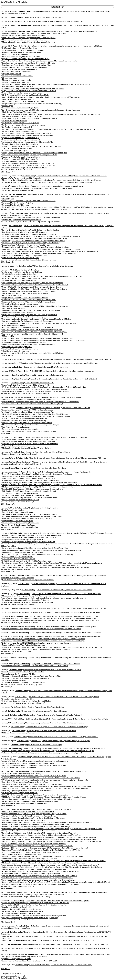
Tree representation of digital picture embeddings (20, 161)
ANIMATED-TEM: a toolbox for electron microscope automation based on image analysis (62, 371)
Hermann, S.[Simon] (8, 408)
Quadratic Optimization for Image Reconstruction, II (21, 140)
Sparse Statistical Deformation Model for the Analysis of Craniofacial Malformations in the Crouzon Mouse (41, 402)
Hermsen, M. (6, 948)
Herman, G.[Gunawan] (9, 31)
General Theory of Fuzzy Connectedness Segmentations (22, 93)
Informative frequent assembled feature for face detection (23, 36)
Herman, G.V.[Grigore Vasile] (11, 176)
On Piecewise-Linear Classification (15, 121)
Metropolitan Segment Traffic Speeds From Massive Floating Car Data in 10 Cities (32, 676)
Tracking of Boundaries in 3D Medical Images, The (20, 159)
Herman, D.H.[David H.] (9, 25)
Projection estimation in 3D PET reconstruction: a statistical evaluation (28, 136)
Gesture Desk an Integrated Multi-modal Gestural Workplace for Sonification (30, 444)
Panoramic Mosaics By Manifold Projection (18, 203)
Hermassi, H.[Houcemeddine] (11, 627)
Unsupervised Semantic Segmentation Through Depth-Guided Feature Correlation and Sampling (37, 799)
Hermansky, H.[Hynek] (9, 594)
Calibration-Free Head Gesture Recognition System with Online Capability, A (30, 439)
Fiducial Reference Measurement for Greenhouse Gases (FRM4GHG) (27, 519)
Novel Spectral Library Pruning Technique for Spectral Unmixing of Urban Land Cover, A (61, 965)
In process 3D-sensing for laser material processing (45, 375)
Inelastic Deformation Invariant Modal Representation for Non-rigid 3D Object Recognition (35, 548)
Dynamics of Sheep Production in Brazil (16, 959)
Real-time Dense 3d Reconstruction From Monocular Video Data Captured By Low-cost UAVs (36, 391)
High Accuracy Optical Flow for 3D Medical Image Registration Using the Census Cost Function (36, 416)
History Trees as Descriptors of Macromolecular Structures (23, 101)
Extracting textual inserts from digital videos (18, 699)
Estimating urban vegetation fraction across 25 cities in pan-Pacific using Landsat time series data (37, 846)
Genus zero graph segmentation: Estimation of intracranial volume (57, 397)
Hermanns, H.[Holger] (9, 462)
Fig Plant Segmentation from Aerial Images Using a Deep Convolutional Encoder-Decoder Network (72, 892)
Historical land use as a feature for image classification (22, 854)
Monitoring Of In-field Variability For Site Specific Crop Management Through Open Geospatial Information (41, 249)
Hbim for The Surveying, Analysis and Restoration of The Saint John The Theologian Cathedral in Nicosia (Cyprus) (64, 749)
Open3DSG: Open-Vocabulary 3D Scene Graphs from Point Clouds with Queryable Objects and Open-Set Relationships (45, 788)
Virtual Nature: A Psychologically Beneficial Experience (53, 266)
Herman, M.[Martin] (8, 270)
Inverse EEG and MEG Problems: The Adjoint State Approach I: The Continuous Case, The (34, 905)
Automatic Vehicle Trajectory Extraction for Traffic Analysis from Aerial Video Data (54, 21)
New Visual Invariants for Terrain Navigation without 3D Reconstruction (28, 321)
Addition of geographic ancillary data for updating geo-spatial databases (28, 812)
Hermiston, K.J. (6, 731)
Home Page (35, 270)
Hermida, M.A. (6, 723)
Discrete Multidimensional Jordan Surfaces (18, 76)
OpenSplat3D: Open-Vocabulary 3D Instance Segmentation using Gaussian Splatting (33, 489)
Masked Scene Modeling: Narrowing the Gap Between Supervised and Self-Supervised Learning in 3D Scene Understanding (47, 786)
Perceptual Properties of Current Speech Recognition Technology (26, 600)
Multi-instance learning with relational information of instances (25, 40)
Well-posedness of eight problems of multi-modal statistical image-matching (30, 918)
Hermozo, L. (5, 932)
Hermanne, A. (6, 452)
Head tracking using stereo (12, 295)
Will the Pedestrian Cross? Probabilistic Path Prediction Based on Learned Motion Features (35, 666)
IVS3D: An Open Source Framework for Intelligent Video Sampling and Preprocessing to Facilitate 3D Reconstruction (44, 387)
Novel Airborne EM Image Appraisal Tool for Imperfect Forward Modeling (29, 580)
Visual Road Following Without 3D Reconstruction (20, 349)
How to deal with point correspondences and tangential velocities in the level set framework (36, 903)
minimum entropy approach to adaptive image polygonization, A (26, 678)
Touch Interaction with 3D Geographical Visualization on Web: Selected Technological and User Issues (39, 253)
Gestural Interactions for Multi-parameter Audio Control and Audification (29, 442)
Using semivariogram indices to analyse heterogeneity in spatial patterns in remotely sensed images (38, 880)
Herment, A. (5, 637)
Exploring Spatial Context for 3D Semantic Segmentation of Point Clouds (28, 476)
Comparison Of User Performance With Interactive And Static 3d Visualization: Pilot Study (35, 239)
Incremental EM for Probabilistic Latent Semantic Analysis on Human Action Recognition (34, 33)
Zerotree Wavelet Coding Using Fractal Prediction (46, 707)
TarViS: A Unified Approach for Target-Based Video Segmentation (26, 495)
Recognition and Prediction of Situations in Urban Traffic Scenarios (56, 664)
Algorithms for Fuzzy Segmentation (15, 54)
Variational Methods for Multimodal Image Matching (21, 913)
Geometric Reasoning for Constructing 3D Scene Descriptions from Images (29, 291)
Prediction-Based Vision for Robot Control (17, 325)
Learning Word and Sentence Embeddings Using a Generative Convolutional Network (33, 895)
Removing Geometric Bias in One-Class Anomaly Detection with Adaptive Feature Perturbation (65, 612)
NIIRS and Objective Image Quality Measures (18, 733)
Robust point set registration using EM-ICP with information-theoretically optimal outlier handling (38, 555)
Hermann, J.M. (6, 375)
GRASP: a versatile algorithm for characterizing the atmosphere (25, 293)
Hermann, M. (6, 383)
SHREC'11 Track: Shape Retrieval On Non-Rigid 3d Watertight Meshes (27, 561)
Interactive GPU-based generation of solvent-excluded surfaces (25, 782)
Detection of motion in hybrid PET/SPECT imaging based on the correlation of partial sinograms (37, 643)
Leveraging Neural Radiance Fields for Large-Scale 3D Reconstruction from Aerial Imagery (35, 389)
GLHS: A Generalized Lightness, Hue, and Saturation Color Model (26, 95)
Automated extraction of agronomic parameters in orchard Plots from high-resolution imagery (36, 824)
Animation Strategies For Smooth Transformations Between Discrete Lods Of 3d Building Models (64, 697)
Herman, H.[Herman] (9, 186)
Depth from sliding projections (13, 510)
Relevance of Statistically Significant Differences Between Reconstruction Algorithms (33, 146)
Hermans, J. (5, 533)
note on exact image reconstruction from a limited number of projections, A (30, 118)
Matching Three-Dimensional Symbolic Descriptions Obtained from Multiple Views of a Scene (36, 306)
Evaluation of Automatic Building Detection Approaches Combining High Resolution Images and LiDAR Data (41, 850)
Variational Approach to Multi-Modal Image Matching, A (23, 911)
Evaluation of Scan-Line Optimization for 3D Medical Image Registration (28, 410)
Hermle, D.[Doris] (7, 737)
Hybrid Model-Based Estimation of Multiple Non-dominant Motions (27, 701)
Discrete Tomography (10, 78)
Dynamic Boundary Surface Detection (16, 82)
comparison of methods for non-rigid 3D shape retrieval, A (23, 540)
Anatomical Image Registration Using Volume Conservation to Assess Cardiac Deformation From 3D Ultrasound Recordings (69, 533)
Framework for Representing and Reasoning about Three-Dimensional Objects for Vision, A (35, 285)
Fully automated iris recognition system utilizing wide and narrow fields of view (31, 217)
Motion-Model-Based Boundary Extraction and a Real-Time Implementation (30, 315)
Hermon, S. (5, 749)
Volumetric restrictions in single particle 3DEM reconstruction (25, 168)
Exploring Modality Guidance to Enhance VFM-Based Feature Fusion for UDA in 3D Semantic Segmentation (41, 778)
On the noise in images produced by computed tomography (24, 125)
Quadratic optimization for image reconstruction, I (20, 138)
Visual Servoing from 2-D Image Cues (16, 351)
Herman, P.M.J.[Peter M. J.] (11, 363)
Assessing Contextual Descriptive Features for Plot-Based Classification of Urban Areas (33, 818)
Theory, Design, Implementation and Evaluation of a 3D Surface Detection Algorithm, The (35, 153)
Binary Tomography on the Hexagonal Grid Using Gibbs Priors (24, 67)
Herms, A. (4, 944)
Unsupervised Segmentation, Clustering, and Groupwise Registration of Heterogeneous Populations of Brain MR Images (46, 567)
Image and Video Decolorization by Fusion (18, 521)
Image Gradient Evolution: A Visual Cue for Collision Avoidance (25, 298)
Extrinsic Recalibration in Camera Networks (18, 512)
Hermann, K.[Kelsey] (8, 379)
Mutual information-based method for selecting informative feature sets (29, 42)
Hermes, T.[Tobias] (8, 697)
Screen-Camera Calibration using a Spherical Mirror (21, 523)
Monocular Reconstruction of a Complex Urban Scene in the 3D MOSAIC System (31, 310)
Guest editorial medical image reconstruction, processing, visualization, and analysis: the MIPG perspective (41, 97)
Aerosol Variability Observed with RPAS (40, 383)
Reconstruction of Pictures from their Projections (20, 144)
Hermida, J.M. (6, 719)
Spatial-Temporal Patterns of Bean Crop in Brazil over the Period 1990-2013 (29, 961)
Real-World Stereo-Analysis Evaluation (16, 427)
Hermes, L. (5, 670)
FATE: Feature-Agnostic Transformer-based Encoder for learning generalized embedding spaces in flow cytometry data (45, 780)
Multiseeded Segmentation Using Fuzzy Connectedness (22, 116)
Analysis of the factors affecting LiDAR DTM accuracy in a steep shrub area (29, 816)
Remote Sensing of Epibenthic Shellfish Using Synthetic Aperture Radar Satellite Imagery (67, 363)
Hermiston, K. (6, 727)
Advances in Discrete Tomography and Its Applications (22, 52)
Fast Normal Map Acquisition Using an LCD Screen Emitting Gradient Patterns (30, 514)
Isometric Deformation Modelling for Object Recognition (23, 552)
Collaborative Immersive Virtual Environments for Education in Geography (29, 234)
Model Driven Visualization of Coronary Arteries (20, 112)
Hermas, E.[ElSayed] (8, 616)
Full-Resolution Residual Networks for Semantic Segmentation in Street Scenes (31, 480)
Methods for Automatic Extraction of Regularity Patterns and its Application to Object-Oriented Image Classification (44, 863)
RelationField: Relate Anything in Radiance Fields (20, 793)
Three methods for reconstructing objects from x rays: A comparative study (29, 155)
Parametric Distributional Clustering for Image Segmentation (24, 682)
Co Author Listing (24, 11)
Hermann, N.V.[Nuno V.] (9, 397)
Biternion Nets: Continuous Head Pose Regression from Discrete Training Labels (62, 472)
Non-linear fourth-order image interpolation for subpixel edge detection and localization (34, 869)
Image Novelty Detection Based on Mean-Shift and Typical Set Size (26, 385)
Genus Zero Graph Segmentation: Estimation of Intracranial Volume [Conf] (29, 400)
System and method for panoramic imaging (18, 190)
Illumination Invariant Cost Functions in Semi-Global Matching (25, 418)
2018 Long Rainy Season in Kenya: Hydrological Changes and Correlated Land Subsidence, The (64, 616)
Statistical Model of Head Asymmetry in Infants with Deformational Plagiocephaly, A (33, 404)
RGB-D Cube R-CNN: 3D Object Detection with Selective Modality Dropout (29, 491)
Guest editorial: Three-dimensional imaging (18, 99)
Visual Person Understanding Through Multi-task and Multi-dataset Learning (30, 498)
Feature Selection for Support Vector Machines (19, 674)
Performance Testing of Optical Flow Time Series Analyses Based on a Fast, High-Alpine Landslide (63, 737)
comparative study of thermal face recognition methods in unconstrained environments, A (35, 761)
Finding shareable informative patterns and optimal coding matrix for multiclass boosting (64, 31)
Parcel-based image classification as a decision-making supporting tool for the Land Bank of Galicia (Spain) (41, 871)
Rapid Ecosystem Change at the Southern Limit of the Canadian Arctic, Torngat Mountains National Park (68, 608)
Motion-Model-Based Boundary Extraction (18, 313)
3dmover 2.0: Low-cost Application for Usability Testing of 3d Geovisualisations (31, 230)
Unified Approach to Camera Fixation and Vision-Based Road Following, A (29, 345)
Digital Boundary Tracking (12, 74)
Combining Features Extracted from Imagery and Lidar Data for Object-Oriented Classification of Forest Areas (42, 835)
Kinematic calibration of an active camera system (20, 304)
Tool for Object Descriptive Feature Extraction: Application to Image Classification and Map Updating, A (40, 876)
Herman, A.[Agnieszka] (9, 11)
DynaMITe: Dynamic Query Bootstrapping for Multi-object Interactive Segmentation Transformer (37, 474)
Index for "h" (6, 969)
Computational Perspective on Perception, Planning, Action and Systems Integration (33, 283)
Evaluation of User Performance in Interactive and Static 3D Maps (26, 245)
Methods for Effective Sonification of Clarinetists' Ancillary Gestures (27, 448)
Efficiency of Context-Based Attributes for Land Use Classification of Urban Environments (34, 844)
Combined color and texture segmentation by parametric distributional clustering (53, 670)
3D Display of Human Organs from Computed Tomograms (23, 50)
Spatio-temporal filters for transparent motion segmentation (24, 342)
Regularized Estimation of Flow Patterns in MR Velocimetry (24, 645)
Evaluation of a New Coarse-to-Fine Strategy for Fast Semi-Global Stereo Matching (60, 408)
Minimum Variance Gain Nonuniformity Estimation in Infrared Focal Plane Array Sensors (34, 765)
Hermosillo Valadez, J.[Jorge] (11, 892)
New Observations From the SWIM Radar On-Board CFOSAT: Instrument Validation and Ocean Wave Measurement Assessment (48, 941)
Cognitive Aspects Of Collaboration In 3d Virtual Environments (25, 232)
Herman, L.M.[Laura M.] (10, 266)
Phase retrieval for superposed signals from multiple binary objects (27, 133)
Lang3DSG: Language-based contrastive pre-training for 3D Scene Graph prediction (32, 784)
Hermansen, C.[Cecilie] (9, 584)
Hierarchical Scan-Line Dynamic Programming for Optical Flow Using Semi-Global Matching (35, 414)
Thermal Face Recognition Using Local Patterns (19, 767)
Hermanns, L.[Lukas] (8, 468)
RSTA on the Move (9, 336)
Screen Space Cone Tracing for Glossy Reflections (48, 468)
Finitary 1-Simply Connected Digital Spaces (18, 86)
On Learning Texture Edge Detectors (15, 680)
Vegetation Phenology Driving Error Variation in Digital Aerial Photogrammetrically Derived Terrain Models (41, 884)
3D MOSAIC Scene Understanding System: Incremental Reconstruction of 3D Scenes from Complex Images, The (43, 276)
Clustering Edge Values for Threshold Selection (19, 281)
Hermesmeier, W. (7, 707)
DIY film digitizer (8, 199)
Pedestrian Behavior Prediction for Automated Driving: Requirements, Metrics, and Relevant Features (39, 323)
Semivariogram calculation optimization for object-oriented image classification (31, 874)
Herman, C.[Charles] (8, 17)
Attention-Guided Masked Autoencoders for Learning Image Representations (59, 771)
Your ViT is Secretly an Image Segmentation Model (20, 500)
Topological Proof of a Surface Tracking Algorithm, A (21, 157)
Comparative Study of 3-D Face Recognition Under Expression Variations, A (29, 537)
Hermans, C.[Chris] (8, 508)
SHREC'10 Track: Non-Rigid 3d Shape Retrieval (19, 559)
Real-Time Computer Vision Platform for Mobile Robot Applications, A (28, 328)
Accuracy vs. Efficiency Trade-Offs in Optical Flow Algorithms (24, 278)
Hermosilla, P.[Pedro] (8, 771)
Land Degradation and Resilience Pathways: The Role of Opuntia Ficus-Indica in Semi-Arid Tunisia (66, 633)
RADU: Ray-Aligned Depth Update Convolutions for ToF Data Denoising (28, 791)
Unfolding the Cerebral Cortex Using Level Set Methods (22, 909)
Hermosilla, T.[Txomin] (9, 809)
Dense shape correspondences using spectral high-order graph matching (28, 542)
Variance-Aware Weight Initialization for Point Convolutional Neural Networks (30, 801)
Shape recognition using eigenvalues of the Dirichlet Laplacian (45, 711)
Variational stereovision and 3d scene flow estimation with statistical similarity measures (34, 916)
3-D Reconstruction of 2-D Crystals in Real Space (20, 48)
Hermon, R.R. (6, 745)
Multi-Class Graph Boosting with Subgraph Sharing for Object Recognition (29, 38)
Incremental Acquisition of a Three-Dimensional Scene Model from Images (29, 300)
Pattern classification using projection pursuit (47, 17)
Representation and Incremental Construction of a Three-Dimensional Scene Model (33, 334)
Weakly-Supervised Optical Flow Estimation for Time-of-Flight (24, 803)
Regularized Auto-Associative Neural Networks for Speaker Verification (28, 602)
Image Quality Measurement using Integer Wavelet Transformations (51, 731)
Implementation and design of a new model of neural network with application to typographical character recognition (66, 944)
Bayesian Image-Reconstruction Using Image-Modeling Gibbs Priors (27, 65)
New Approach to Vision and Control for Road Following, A (23, 317)
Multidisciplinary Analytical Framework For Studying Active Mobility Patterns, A (53, 715)
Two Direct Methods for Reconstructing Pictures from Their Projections (28, 163)
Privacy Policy (23, 2)
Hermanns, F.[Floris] (8, 458)
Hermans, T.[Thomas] (9, 576)
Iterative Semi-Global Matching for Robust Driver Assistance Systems (27, 423)
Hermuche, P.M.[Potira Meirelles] (13, 954)
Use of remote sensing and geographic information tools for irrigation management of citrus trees (38, 878)
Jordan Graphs (7, 106)
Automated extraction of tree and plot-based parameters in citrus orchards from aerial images (36, 827)
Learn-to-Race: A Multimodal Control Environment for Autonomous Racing (29, 201)
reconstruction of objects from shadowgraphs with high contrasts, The (28, 142)
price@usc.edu (9, 976)
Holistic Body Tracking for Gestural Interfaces (18, 446)
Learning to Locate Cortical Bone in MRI (17, 907)
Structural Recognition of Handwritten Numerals (20, 454)
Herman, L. (5, 226)
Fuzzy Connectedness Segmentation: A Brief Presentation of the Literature (29, 91)
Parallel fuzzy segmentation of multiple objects (19, 131)
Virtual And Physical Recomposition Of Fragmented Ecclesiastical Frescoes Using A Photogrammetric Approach (42, 753)
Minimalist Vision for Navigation (14, 308)
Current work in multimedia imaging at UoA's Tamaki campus (46, 367)
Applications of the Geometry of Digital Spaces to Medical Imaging (26, 59)
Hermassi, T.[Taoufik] (8, 633)
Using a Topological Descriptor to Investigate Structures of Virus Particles (29, 165)
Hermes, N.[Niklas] (8, 691)
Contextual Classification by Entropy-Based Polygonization (23, 672)
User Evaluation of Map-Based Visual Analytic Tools (21, 258)
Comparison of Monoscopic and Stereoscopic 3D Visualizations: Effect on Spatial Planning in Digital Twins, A (41, 236)
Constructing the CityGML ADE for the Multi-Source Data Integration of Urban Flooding (34, 241)
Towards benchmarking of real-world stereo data (20, 429)
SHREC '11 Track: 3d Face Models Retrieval (18, 557)
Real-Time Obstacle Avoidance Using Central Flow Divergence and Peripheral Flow (32, 330)
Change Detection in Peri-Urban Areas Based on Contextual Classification (29, 831)
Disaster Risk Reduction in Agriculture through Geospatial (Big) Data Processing (31, 243)
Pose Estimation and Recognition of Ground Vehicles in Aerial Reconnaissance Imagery (57, 727)
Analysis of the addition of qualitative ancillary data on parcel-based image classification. (34, 814)
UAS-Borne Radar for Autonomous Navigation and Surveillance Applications (64, 590)
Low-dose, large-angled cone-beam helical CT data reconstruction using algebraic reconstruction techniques (41, 110)
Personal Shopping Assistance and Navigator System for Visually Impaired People (60, 741)
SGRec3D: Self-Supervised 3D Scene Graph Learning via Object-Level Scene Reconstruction (35, 795)
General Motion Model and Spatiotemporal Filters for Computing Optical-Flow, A (32, 287)
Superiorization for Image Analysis (15, 151)
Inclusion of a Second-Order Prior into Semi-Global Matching (24, 421)
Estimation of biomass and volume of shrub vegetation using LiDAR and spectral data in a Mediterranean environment (45, 848)
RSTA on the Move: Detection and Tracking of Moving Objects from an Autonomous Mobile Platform (39, 338)
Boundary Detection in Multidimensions (17, 72)
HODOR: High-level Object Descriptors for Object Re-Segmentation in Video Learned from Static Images (40, 483)
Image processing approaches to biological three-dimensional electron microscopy (32, 104)
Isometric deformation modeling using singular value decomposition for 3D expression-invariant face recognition (43, 550)
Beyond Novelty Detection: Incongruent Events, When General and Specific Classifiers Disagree (66, 594)
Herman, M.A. (6, 359)
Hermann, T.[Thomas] (9, 437)
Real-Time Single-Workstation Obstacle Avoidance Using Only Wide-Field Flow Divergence (35, 332)
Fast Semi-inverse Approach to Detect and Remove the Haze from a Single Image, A (32, 516)
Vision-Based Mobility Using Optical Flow (17, 347)
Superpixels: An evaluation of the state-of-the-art (20, 493)
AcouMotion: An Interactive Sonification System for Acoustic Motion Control (59, 437)
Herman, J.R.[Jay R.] (8, 213)
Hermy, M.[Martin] (8, 965)
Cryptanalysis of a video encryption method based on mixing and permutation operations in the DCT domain (42, 629)
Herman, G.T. (6, 46)
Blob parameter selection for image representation (21, 69)
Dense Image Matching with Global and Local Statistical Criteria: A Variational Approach (58, 901)
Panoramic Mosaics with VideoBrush (15, 205)
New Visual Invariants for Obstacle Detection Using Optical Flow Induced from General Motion (36, 319)
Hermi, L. (4, 711)
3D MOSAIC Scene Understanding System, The (19, 274)
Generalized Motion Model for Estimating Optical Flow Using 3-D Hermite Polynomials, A (34, 289)
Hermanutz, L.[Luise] (8, 608)
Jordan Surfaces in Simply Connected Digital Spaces (21, 108)
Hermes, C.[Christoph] (9, 664)
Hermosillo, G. (6, 901)
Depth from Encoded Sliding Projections (44, 508)
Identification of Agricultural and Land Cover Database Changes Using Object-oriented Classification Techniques (43, 856)
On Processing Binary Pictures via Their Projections (21, 123)
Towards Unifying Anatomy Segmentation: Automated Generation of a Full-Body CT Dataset (64, 379)
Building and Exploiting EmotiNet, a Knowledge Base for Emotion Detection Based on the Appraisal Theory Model (67, 719)
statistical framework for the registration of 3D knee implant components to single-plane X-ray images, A (40, 565)
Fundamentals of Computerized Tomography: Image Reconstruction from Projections (33, 89)
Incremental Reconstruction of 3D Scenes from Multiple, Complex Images (29, 302)
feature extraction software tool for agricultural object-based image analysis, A (31, 852)
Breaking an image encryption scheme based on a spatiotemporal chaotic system (66, 627)
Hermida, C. (5, 715)
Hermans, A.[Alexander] (10, 472)
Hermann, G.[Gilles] (8, 371)
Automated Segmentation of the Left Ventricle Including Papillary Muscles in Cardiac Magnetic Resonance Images (43, 641)
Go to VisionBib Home (9, 2)
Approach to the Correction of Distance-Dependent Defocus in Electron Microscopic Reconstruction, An (40, 61)
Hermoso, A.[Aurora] (8, 926)
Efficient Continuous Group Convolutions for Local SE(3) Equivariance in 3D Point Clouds (34, 776)
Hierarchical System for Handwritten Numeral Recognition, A (48, 452)
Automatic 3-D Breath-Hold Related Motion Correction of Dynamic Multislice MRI (32, 535)
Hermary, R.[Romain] (8, 612)
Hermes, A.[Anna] (7, 658)
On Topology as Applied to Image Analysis (17, 127)
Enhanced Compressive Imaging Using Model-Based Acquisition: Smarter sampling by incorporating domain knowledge (69, 359)
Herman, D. (5, 21)
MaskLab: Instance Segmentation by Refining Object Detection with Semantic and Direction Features (39, 487)
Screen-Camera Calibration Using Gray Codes (18, 525)
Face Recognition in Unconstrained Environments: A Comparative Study (28, 763)
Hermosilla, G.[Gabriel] (9, 757)
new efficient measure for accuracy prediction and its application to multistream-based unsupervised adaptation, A (44, 598)
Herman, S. (5, 367)
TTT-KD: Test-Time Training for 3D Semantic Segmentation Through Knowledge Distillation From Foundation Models (44, 797)
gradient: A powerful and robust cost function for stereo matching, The (28, 412)
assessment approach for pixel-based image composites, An (24, 820)
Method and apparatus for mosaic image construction (22, 220)
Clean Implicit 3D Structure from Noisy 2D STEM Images (22, 774)
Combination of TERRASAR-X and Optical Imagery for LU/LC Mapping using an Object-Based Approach (39, 833)
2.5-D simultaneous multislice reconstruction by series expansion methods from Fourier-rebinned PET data (64, 46)
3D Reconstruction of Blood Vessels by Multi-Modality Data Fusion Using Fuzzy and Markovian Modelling (62, 637)
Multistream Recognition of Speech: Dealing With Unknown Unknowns (28, 596)
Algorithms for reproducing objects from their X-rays (21, 57)
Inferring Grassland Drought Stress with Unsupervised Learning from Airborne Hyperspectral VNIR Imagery (69, 458)
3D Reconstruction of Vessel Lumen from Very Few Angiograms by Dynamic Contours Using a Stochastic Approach (44, 639)
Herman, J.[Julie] (7, 194)
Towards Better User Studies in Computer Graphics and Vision (25, 256)
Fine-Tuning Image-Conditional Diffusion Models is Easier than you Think (29, 478)
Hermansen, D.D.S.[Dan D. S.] (11, 590)
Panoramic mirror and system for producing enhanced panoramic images (57, 186)
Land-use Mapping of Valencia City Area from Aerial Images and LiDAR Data (30, 859)
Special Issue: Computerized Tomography (17, 148)
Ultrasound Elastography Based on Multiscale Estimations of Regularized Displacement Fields (36, 649)
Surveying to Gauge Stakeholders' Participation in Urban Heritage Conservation (55, 723)
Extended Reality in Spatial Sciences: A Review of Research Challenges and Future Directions (36, 247)
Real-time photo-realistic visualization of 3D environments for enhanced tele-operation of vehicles (38, 188)
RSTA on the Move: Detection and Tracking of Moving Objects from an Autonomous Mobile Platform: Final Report (43, 340)
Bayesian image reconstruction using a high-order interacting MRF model (29, 63)
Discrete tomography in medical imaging (17, 80)
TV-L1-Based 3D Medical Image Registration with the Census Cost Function (29, 431)
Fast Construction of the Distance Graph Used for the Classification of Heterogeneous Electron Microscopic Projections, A (46, 84)
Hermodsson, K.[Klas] (9, 741)
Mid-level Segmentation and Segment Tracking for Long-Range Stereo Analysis (31, 425)
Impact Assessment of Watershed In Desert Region (44, 745)
